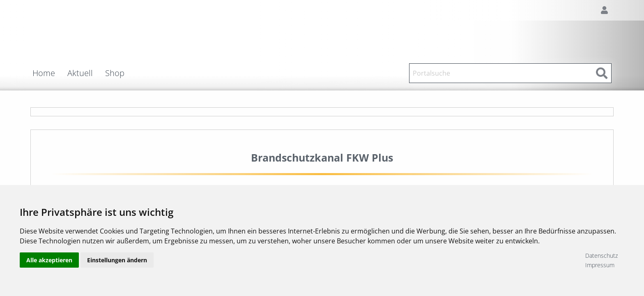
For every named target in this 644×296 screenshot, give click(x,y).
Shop (115, 73)
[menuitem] (50, 73)
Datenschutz (601, 256)
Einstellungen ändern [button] (117, 260)
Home (44, 73)
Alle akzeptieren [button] (49, 260)
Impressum (600, 265)
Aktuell (80, 73)
